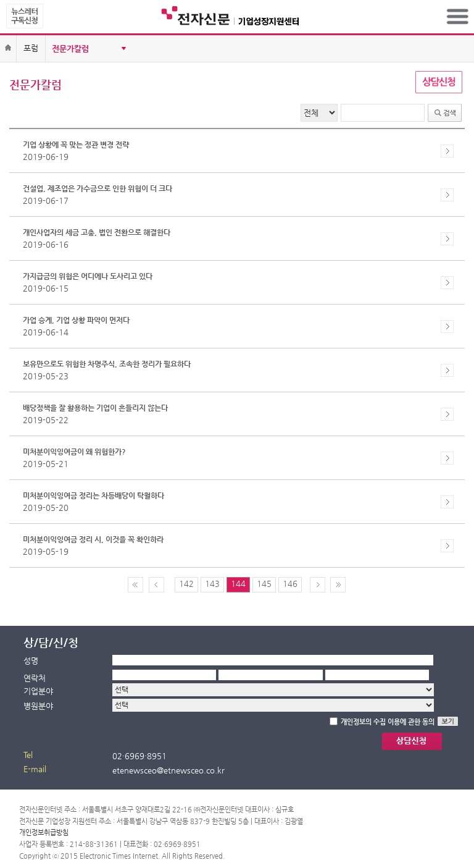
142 (186, 584)
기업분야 (38, 691)
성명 (31, 661)
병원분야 (38, 706)
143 (212, 584)
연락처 (35, 678)
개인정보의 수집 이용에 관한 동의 (388, 722)
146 (290, 584)
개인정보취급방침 (44, 832)
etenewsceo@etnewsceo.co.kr (168, 770)
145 (264, 584)
